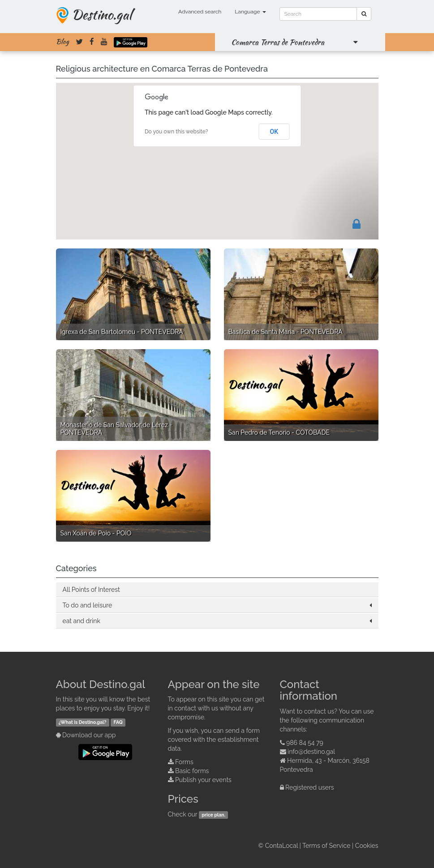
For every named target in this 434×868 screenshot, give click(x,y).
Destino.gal (102, 14)
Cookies (367, 846)
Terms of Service (326, 846)
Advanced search (200, 12)
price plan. (213, 815)
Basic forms (192, 771)
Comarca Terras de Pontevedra (278, 42)
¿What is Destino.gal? (83, 722)
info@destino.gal (311, 752)
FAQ (118, 722)
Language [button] (250, 12)
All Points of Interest (91, 590)
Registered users (310, 787)
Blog (62, 42)
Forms (184, 762)
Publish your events (203, 780)
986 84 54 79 (305, 743)
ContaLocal (281, 846)
